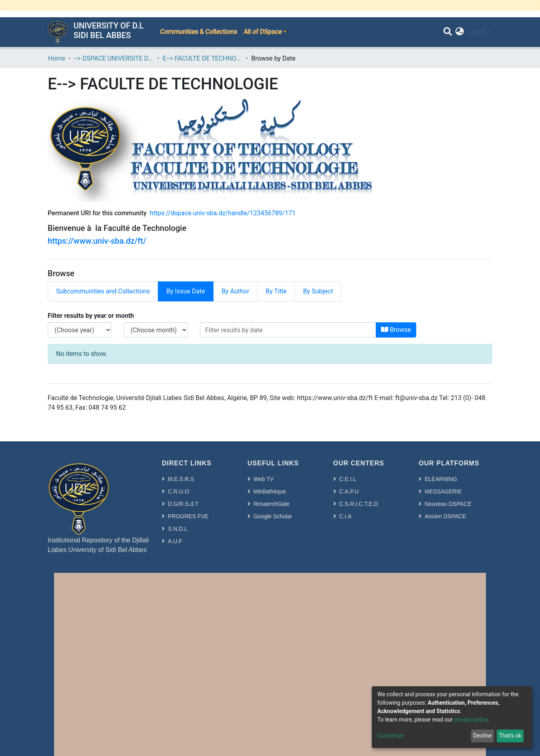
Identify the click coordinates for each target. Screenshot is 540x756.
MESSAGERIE (443, 491)
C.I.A (346, 516)
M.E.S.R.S (181, 479)
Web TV (264, 479)
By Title (276, 291)
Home (57, 58)
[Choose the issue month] (156, 330)
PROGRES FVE (188, 516)
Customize (391, 736)
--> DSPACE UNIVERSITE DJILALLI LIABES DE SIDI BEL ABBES (114, 58)
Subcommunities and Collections (103, 291)
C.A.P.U (349, 491)
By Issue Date (186, 291)
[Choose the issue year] (80, 330)
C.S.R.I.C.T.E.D (359, 504)
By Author (235, 291)
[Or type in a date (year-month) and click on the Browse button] (288, 330)
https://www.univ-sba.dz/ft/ (97, 241)
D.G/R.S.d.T (183, 504)
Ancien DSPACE (445, 516)
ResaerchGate (272, 504)
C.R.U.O (178, 491)
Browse (396, 330)
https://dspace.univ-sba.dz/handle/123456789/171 (223, 213)
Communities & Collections (198, 32)
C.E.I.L (348, 479)
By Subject (318, 291)
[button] (460, 32)
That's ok (510, 736)
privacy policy (471, 720)
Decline (482, 736)
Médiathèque (270, 491)
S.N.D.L (178, 529)
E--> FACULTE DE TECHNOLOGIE (203, 58)
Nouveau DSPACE (448, 504)
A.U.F (175, 541)
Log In (477, 32)
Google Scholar (273, 516)
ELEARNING (441, 479)
